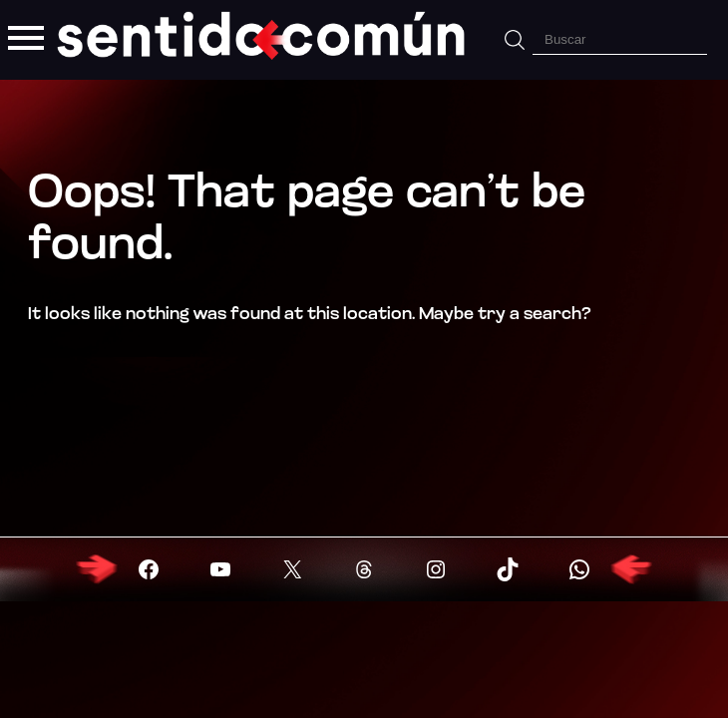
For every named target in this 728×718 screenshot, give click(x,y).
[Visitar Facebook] (149, 569)
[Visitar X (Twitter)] (292, 569)
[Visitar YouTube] (220, 569)
